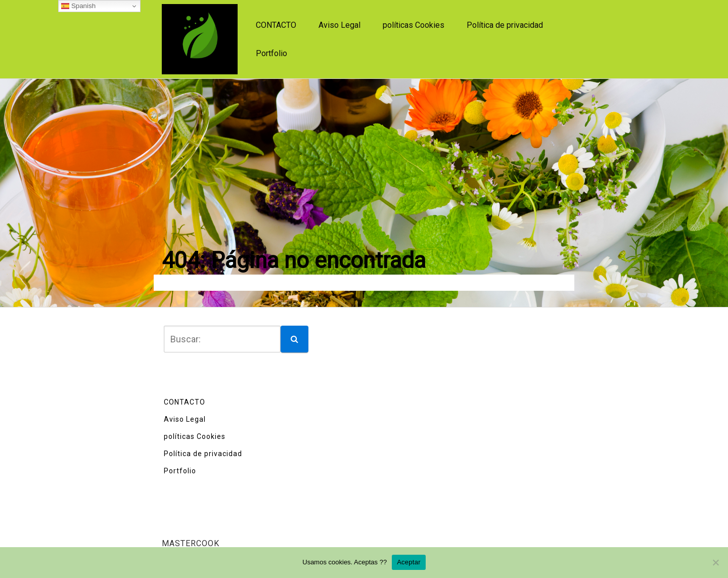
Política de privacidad (505, 25)
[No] (715, 562)
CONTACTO (276, 25)
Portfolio (271, 53)
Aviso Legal (339, 25)
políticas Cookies (414, 25)
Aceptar (409, 562)
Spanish (78, 6)
